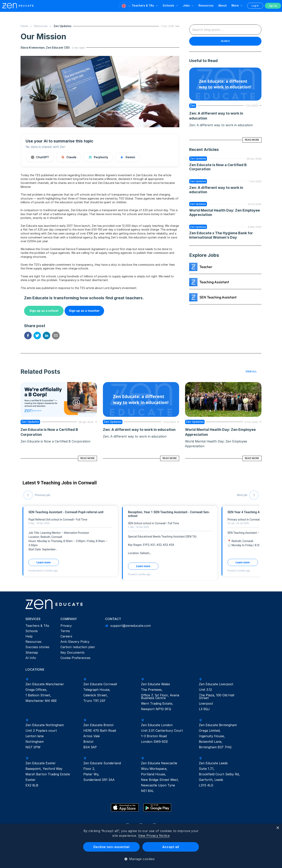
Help (29, 636)
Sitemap (32, 652)
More (235, 5)
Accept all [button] (171, 847)
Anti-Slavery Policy (75, 642)
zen (193, 105)
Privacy (66, 626)
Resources (41, 26)
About (222, 5)
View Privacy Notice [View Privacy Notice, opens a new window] (154, 836)
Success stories (37, 647)
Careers (66, 636)
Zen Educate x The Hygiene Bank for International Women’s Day (221, 235)
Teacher (206, 267)
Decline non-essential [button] (111, 847)
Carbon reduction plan (78, 647)
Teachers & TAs (143, 5)
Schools (168, 5)
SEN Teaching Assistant (218, 297)
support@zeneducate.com (131, 626)
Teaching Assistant (214, 282)
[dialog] (141, 846)
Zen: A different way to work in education (139, 430)
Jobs (186, 5)
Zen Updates (198, 158)
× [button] (278, 828)
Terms (65, 631)
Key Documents (72, 652)
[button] (141, 859)
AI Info (31, 658)
